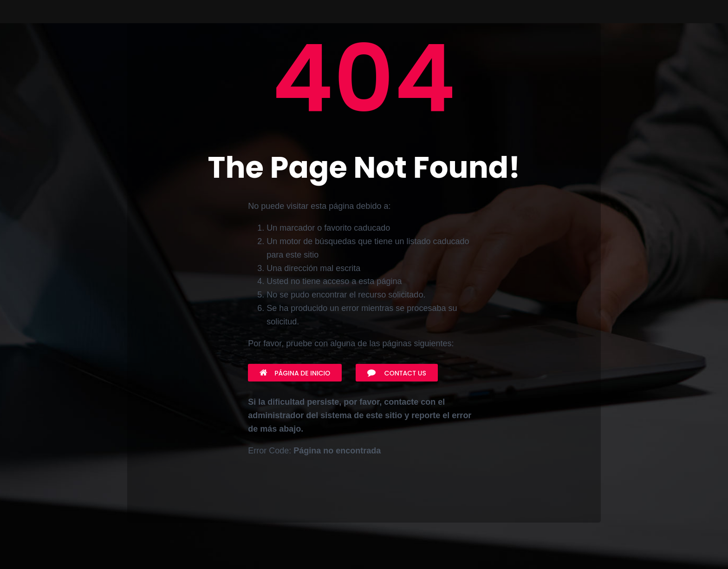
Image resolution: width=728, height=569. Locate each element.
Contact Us (397, 373)
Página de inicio (295, 373)
